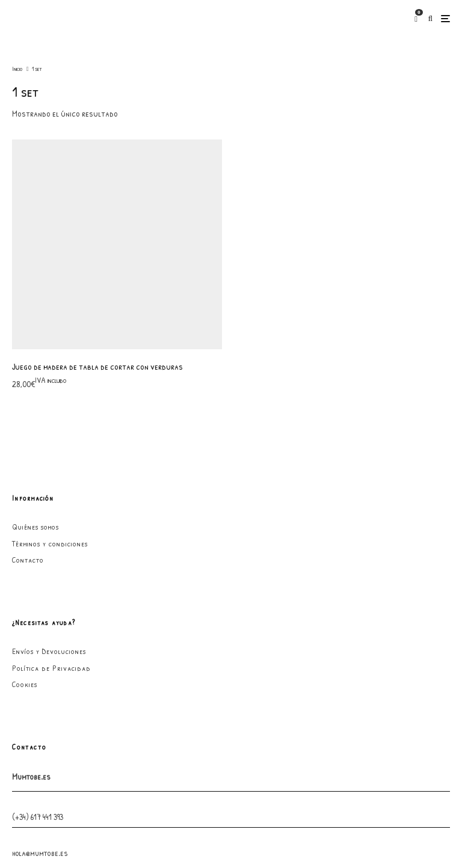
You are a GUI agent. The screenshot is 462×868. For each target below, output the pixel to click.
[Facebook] (235, 748)
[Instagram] (250, 748)
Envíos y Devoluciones (49, 451)
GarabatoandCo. (317, 838)
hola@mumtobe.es (40, 652)
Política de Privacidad (51, 467)
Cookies (25, 484)
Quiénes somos (35, 326)
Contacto (28, 359)
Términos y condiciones (50, 343)
